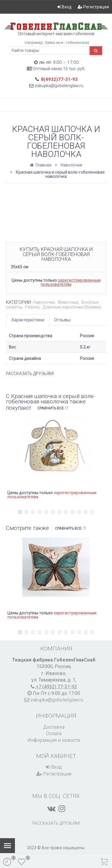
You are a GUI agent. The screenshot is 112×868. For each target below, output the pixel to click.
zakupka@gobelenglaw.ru (59, 86)
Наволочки (71, 165)
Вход (65, 7)
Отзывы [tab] (62, 320)
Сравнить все (53, 408)
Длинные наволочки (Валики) (72, 307)
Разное (32, 307)
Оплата (54, 734)
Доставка (54, 727)
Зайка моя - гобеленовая (67, 43)
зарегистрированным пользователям (71, 282)
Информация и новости (54, 740)
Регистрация (93, 7)
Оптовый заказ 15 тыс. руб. (59, 69)
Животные (68, 302)
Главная (41, 165)
